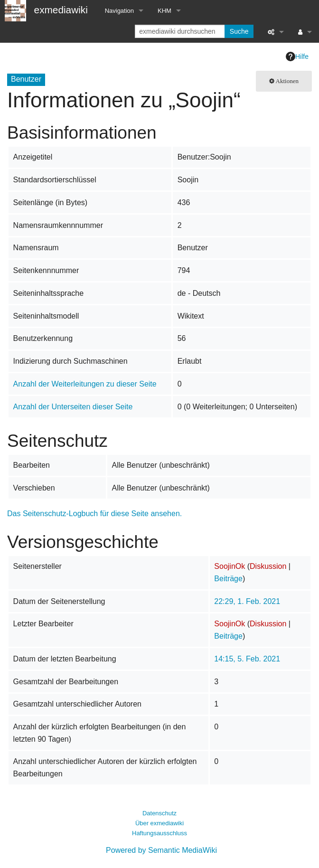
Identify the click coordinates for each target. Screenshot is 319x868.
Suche (239, 31)
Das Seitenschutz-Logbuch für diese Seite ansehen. (94, 514)
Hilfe (297, 57)
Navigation (119, 11)
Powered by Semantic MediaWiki (161, 850)
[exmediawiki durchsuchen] (181, 31)
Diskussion (268, 566)
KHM (164, 11)
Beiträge (228, 579)
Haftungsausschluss (159, 833)
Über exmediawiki (159, 823)
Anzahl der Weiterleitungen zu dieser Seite (85, 384)
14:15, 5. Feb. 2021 (247, 659)
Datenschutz (159, 813)
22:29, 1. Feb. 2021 (247, 601)
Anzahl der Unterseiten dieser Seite (73, 407)
